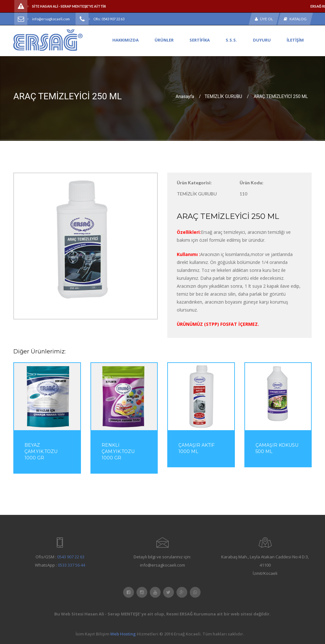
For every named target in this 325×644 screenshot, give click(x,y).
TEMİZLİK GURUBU (223, 96)
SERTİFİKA (200, 40)
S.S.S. (231, 40)
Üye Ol (264, 19)
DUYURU (262, 40)
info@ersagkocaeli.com (51, 19)
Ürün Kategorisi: (194, 183)
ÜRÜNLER (164, 40)
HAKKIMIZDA (126, 40)
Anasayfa (185, 96)
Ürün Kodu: (252, 183)
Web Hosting (123, 634)
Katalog (295, 19)
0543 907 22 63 (71, 557)
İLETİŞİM (295, 40)
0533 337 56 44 (71, 565)
